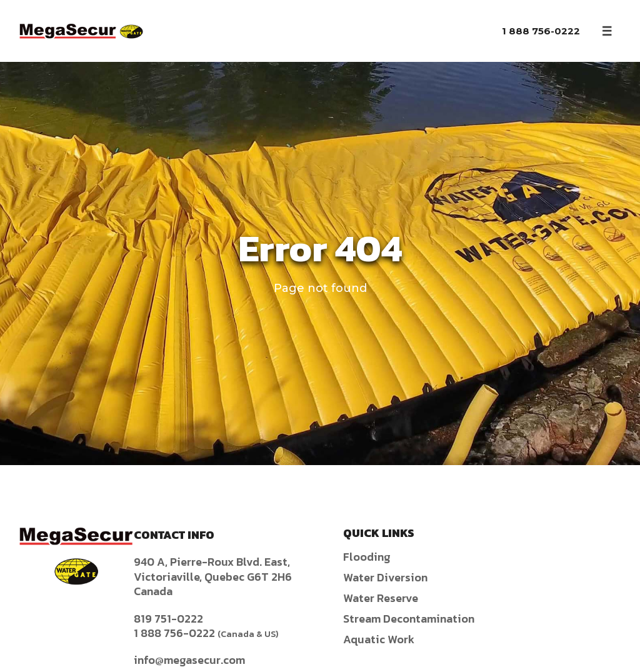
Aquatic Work (379, 639)
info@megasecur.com (189, 660)
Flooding (367, 557)
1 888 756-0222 (541, 31)
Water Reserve (381, 598)
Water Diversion (385, 577)
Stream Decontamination (409, 619)
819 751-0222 (168, 619)
